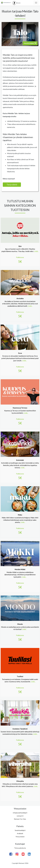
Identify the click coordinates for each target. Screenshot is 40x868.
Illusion (16, 3)
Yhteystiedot (20, 837)
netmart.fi (20, 816)
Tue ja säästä (12, 185)
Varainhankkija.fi (20, 830)
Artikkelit (20, 833)
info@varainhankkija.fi (20, 813)
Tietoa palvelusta (20, 848)
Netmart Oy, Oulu (20, 819)
